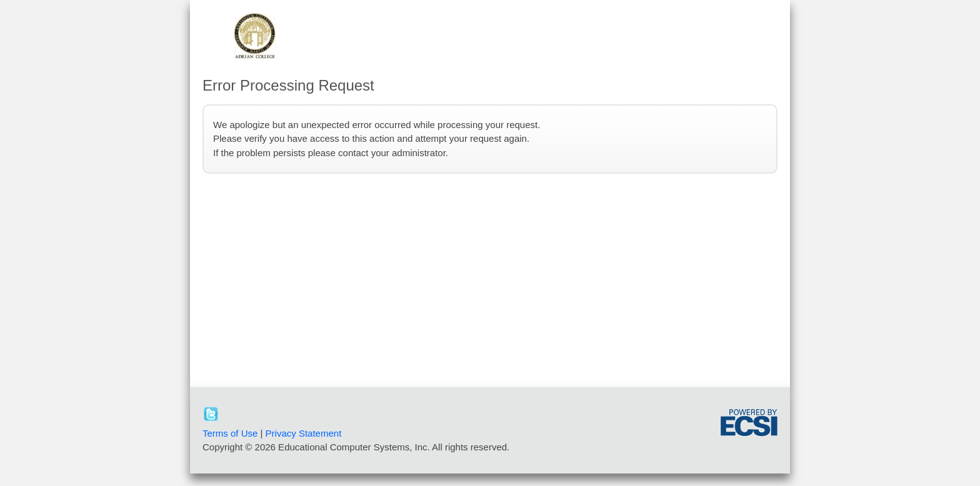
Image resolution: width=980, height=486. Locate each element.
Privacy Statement (304, 433)
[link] (680, 425)
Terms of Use (230, 433)
